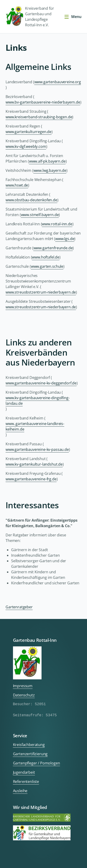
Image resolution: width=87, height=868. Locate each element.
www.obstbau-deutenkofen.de (31, 200)
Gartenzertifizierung (30, 754)
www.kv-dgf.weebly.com (26, 146)
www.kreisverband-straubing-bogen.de (39, 117)
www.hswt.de (17, 185)
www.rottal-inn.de (57, 224)
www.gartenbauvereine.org (58, 82)
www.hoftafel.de (46, 257)
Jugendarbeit (24, 772)
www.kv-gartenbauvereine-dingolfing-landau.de (37, 401)
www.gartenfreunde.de (53, 248)
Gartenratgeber (19, 607)
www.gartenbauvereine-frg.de (31, 479)
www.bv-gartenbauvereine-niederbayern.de (43, 102)
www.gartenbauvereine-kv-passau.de (37, 449)
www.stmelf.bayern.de (40, 215)
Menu (73, 17)
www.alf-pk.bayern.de (47, 161)
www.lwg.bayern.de (50, 170)
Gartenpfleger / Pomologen (37, 763)
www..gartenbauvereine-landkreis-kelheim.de (35, 426)
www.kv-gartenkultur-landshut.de (34, 464)
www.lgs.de (65, 239)
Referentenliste (26, 782)
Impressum (23, 686)
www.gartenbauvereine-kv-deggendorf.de (41, 383)
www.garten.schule (47, 266)
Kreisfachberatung (29, 745)
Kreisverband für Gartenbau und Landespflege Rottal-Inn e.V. (30, 17)
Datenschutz (24, 695)
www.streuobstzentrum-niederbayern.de (41, 292)
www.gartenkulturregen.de (29, 132)
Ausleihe (20, 791)
